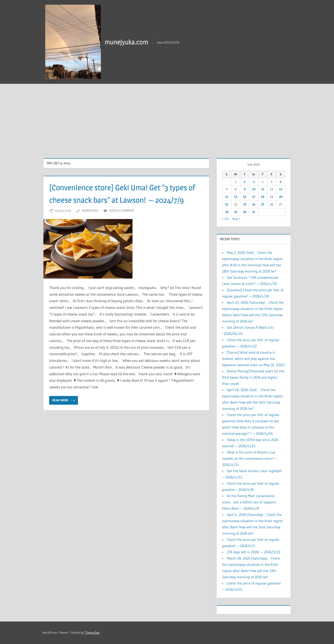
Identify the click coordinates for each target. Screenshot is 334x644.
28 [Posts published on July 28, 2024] (227, 212)
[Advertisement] (167, 117)
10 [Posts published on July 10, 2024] (254, 189)
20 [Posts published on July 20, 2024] (281, 197)
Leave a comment (122, 223)
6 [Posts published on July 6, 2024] (281, 182)
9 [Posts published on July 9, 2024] (245, 189)
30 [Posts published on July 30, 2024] (245, 212)
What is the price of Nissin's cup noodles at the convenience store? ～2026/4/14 (250, 458)
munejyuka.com (128, 42)
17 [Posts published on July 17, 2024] (254, 197)
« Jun (226, 219)
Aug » (236, 219)
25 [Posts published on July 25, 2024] (263, 204)
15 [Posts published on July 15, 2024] (236, 197)
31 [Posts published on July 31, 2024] (254, 212)
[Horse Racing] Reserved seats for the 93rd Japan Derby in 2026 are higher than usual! (253, 377)
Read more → (62, 413)
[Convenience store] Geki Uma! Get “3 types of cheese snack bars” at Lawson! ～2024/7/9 (125, 200)
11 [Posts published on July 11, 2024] (263, 189)
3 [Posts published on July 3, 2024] (254, 182)
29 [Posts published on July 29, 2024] (236, 212)
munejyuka (90, 223)
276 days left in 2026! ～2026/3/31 (254, 552)
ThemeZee (92, 633)
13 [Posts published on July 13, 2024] (281, 189)
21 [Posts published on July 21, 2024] (227, 204)
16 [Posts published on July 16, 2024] (245, 197)
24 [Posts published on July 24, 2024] (254, 204)
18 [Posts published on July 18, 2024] (263, 197)
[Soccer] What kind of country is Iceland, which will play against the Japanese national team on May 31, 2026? (254, 359)
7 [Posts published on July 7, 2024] (227, 189)
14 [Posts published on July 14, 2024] (227, 197)
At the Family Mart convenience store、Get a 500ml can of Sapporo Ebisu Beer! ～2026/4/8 (249, 502)
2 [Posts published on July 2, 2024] (245, 182)
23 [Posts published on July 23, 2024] (245, 204)
